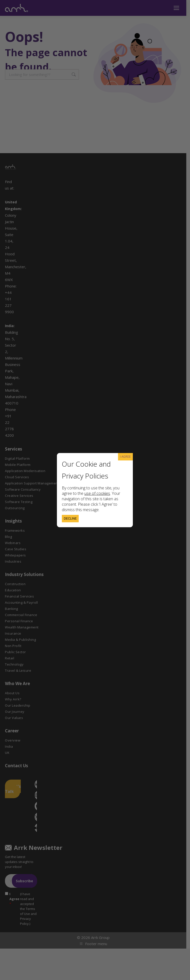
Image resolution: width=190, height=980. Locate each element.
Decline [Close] (70, 519)
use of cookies (97, 493)
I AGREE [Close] (125, 457)
